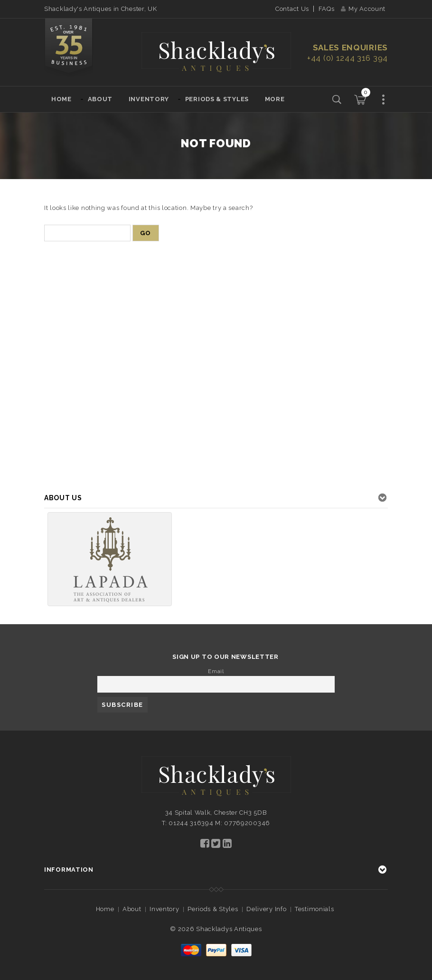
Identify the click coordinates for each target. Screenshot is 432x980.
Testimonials (314, 909)
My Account (363, 9)
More (275, 99)
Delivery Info (266, 909)
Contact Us (292, 9)
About (100, 99)
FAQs (327, 9)
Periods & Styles (217, 99)
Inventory (149, 99)
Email (216, 671)
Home (61, 99)
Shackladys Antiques (229, 929)
